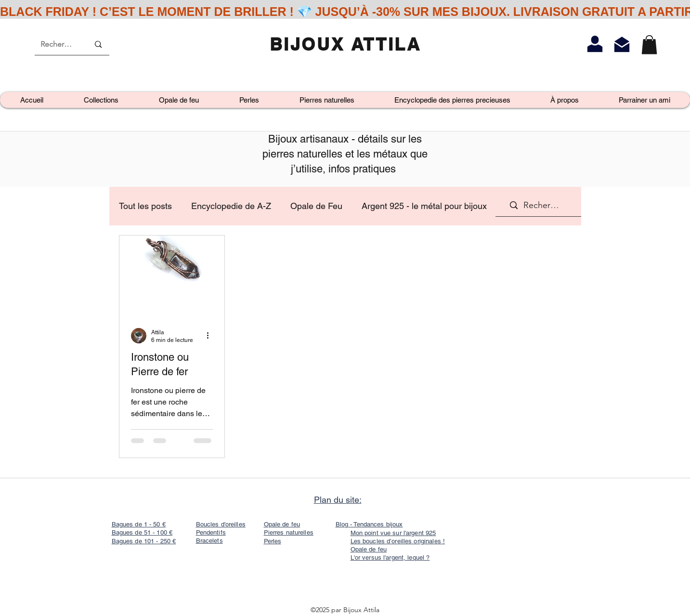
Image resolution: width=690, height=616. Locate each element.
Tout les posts (145, 206)
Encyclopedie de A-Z (231, 206)
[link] (649, 45)
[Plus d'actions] (211, 336)
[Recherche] (58, 44)
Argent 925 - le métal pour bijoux (424, 206)
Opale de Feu (316, 206)
